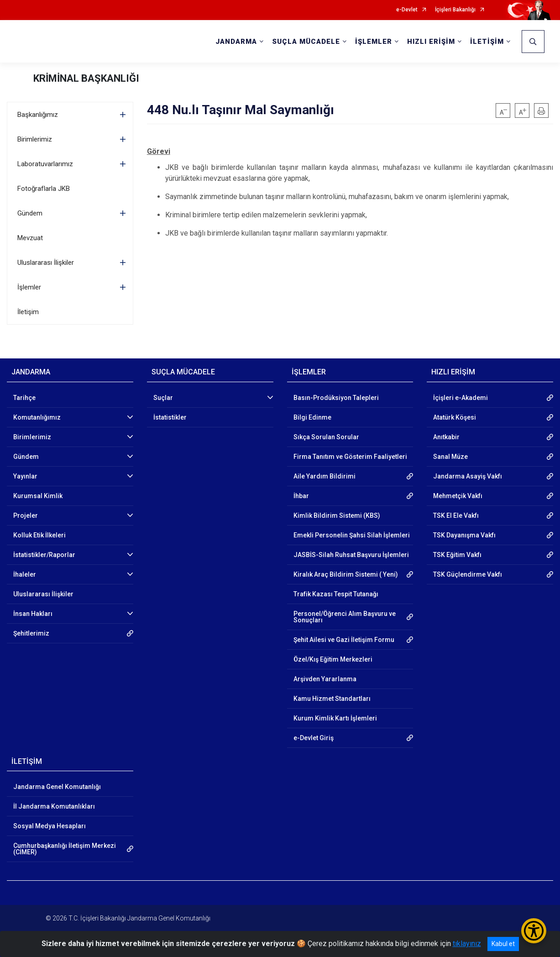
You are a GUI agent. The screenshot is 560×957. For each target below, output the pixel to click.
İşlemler (29, 287)
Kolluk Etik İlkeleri (39, 535)
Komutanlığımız (37, 417)
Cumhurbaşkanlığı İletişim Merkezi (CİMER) (65, 849)
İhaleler (25, 574)
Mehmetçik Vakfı (458, 496)
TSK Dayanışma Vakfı (464, 535)
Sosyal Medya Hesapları (50, 826)
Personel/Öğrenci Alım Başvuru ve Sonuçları (345, 617)
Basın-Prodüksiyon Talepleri (336, 398)
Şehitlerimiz (31, 633)
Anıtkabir (446, 437)
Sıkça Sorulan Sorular (326, 437)
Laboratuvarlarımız (45, 164)
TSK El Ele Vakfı (456, 515)
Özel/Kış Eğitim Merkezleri (333, 659)
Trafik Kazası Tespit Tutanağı (336, 594)
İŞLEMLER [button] (374, 42)
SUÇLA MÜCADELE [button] (306, 42)
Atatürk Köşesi (455, 417)
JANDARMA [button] (236, 42)
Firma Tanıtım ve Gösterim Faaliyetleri (350, 457)
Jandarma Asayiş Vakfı (468, 476)
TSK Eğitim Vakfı (457, 555)
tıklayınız (467, 944)
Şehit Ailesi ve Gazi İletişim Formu (344, 640)
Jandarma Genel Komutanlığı (57, 787)
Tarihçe (24, 398)
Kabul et (503, 944)
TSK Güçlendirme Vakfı (468, 574)
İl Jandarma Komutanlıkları (54, 806)
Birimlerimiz (35, 139)
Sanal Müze (450, 457)
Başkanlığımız (38, 115)
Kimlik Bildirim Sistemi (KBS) (337, 515)
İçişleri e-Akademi (461, 398)
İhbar (301, 496)
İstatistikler (170, 417)
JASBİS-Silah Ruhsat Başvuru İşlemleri (351, 555)
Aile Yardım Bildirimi (324, 476)
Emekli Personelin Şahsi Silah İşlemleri (352, 535)
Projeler (26, 515)
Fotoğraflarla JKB (44, 189)
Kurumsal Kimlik (38, 496)
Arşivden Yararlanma (325, 679)
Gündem (30, 213)
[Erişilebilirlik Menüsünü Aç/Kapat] (534, 931)
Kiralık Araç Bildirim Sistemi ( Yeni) (346, 574)
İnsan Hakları (33, 614)
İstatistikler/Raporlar (44, 555)
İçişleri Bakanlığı (455, 10)
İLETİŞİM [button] (487, 42)
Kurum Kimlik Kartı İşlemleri (335, 718)
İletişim (28, 312)
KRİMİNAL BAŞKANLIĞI (86, 78)
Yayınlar (25, 476)
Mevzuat (30, 238)
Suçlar (163, 398)
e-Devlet (407, 10)
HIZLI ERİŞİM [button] (431, 42)
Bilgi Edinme (312, 417)
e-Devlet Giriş (314, 738)
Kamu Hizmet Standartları (332, 699)
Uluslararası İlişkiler (46, 263)
